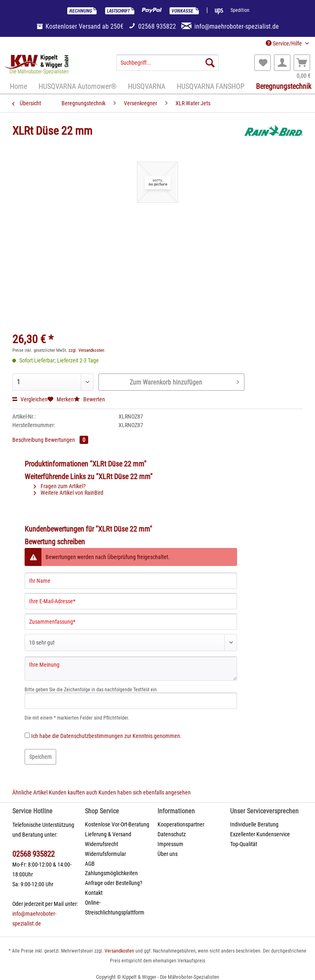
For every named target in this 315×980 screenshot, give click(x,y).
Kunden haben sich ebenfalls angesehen (145, 792)
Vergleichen (30, 399)
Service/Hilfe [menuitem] (284, 43)
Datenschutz (172, 834)
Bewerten (89, 399)
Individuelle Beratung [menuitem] (254, 824)
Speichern (40, 757)
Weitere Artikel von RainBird (68, 493)
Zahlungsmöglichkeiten (111, 873)
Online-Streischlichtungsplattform (115, 908)
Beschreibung (28, 440)
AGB (90, 864)
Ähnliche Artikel (30, 792)
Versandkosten (119, 951)
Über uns (168, 854)
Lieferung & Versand (108, 834)
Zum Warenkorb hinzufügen (184, 381)
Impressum (170, 844)
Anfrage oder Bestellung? (114, 883)
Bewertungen (66, 440)
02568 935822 (33, 854)
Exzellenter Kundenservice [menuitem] (260, 834)
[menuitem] (168, 66)
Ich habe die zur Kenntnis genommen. (106, 736)
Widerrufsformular (105, 854)
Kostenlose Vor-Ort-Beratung (117, 824)
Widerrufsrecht (102, 844)
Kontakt (94, 893)
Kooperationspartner (181, 824)
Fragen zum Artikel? (60, 486)
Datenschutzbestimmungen (92, 736)
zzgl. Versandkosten (86, 350)
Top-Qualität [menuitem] (244, 844)
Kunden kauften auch (73, 792)
